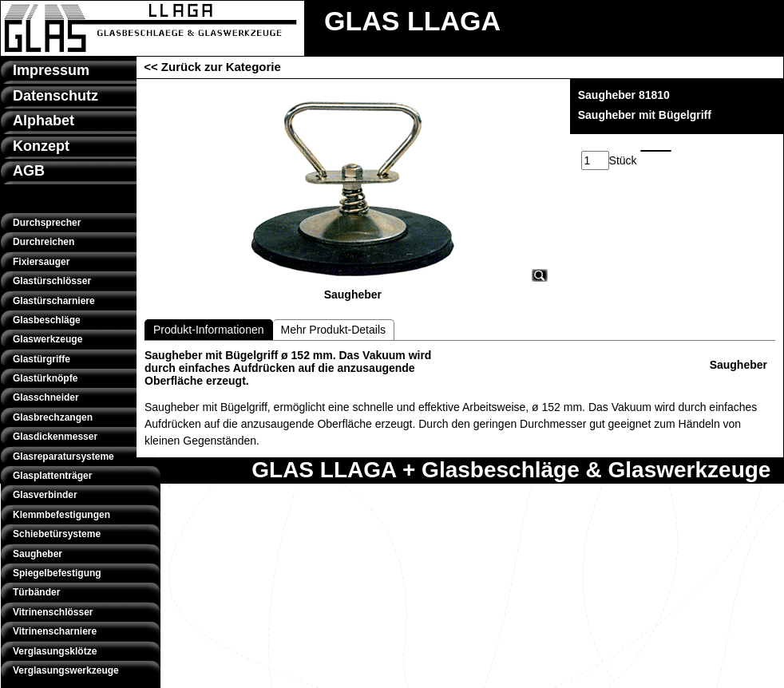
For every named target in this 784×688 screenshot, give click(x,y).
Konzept (41, 146)
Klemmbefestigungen (61, 515)
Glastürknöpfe (45, 378)
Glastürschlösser (52, 281)
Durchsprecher (47, 223)
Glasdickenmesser (55, 437)
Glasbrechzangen (53, 417)
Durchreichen (44, 242)
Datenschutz (55, 96)
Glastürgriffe (42, 359)
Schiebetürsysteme (57, 534)
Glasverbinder (45, 495)
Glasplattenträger (52, 476)
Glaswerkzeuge (48, 339)
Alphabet (44, 121)
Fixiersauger (41, 262)
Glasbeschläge (47, 320)
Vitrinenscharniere (55, 631)
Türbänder (36, 592)
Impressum (51, 70)
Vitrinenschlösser (53, 612)
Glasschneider (46, 397)
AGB (29, 171)
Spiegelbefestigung (57, 573)
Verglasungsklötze (55, 651)
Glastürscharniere (54, 301)
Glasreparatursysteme (63, 457)
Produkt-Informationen (209, 330)
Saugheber (38, 554)
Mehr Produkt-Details (334, 330)
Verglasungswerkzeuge (66, 670)
